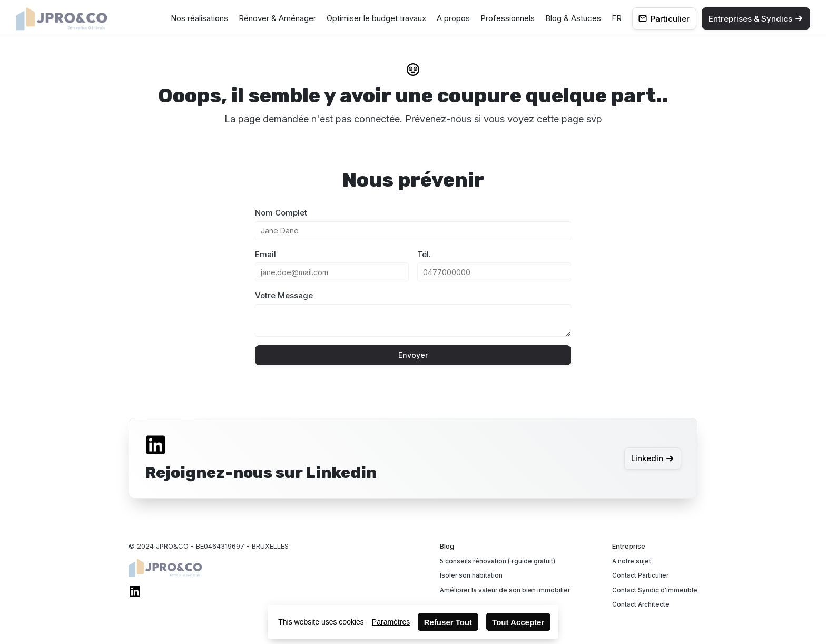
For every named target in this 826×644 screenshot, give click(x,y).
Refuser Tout (448, 622)
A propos (453, 18)
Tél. (424, 254)
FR (617, 18)
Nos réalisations (199, 18)
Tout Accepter (518, 622)
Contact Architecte (641, 604)
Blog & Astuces (573, 18)
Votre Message (284, 295)
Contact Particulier (640, 575)
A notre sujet (632, 561)
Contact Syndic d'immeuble (655, 590)
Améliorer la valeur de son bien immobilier (505, 590)
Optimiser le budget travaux (376, 18)
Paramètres (391, 622)
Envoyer (413, 355)
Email (265, 254)
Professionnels (508, 18)
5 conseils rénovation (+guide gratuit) (498, 561)
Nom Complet (281, 213)
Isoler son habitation (471, 575)
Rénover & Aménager (277, 18)
